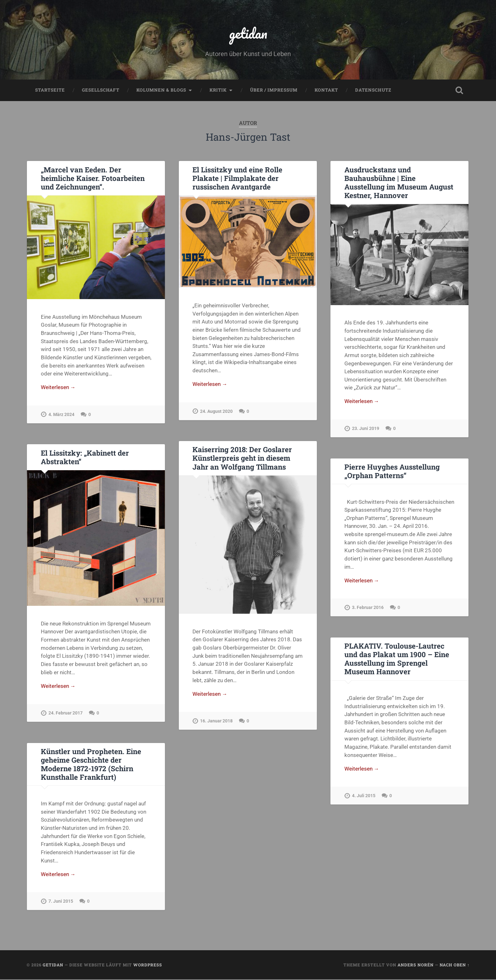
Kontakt (326, 91)
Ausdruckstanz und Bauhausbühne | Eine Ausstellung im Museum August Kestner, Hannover (399, 183)
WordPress (148, 965)
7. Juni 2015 (61, 902)
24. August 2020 (216, 412)
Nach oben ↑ (455, 965)
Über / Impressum (274, 91)
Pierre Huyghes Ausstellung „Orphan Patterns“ (392, 472)
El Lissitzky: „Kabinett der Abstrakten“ (85, 458)
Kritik (218, 91)
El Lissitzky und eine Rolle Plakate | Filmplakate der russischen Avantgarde (237, 179)
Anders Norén (416, 965)
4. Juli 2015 (364, 797)
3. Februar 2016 (368, 608)
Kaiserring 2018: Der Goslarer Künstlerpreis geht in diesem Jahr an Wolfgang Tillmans (242, 458)
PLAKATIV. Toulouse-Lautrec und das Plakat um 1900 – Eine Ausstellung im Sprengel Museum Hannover (397, 659)
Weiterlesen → (58, 388)
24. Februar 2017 (66, 714)
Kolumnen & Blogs (161, 91)
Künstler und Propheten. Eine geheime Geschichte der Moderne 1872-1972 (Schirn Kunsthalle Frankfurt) (91, 765)
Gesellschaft (101, 91)
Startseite (50, 91)
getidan (248, 33)
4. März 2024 (61, 416)
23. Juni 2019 (366, 429)
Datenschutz (373, 91)
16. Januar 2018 (216, 722)
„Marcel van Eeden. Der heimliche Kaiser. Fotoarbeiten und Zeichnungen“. (93, 179)
